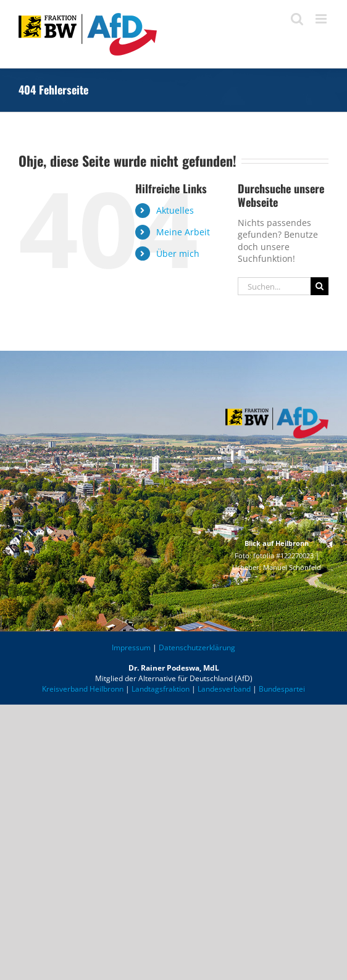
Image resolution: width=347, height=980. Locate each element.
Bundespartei (282, 689)
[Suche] (320, 286)
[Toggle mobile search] (297, 19)
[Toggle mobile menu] (322, 19)
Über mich (178, 253)
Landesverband (224, 689)
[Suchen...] (274, 286)
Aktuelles (175, 210)
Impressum (131, 647)
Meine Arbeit (183, 232)
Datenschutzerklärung (197, 647)
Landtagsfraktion (161, 689)
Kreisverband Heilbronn (83, 689)
